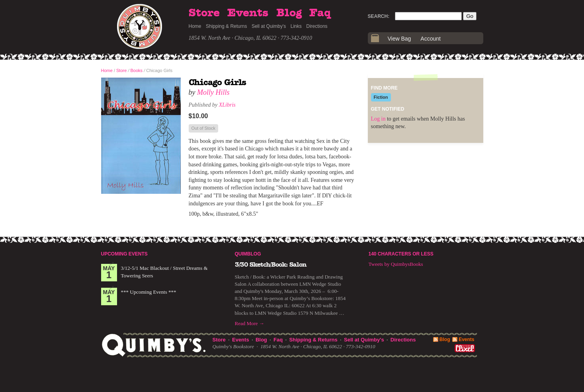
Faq (320, 13)
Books (137, 70)
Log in (378, 119)
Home (195, 26)
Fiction (381, 97)
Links (296, 26)
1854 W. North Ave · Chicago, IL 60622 (233, 38)
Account (431, 39)
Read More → (250, 323)
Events (248, 13)
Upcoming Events (124, 254)
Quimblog (248, 254)
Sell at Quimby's (269, 26)
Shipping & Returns (226, 26)
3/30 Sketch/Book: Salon (271, 265)
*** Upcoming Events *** (149, 292)
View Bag (399, 39)
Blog (289, 13)
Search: (379, 16)
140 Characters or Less (401, 254)
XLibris (227, 105)
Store (204, 13)
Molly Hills (213, 92)
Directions (317, 26)
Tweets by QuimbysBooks (396, 264)
